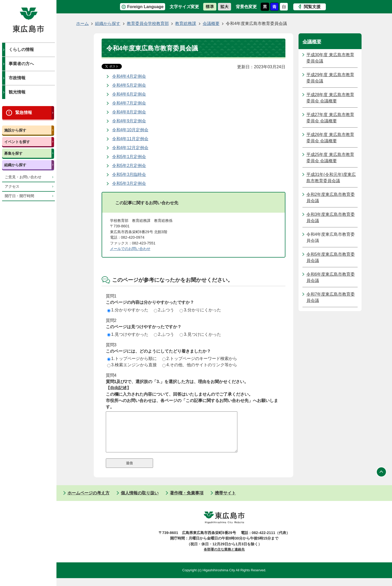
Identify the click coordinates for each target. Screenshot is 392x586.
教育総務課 (186, 23)
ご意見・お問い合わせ (23, 177)
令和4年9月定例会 (129, 121)
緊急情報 (24, 113)
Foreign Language (145, 7)
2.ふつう (164, 310)
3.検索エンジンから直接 (132, 365)
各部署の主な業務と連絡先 (224, 557)
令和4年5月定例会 (129, 85)
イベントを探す (17, 142)
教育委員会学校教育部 (148, 23)
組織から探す (15, 165)
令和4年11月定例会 (130, 139)
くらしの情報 (21, 49)
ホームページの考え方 (88, 501)
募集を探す (13, 153)
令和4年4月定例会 (129, 76)
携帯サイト (225, 501)
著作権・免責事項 (187, 501)
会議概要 (211, 23)
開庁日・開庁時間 (19, 196)
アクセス (12, 187)
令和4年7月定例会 (129, 103)
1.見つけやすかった (128, 334)
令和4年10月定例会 (130, 130)
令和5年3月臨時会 (129, 174)
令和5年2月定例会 (129, 166)
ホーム (82, 23)
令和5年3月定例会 (129, 183)
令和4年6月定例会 (129, 94)
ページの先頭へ (381, 480)
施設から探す (15, 130)
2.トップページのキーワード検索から (200, 359)
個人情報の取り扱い (140, 501)
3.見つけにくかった (200, 334)
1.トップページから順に (132, 359)
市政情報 (17, 78)
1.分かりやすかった (128, 310)
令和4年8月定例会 (129, 112)
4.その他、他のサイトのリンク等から (200, 365)
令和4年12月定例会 (130, 148)
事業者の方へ (21, 64)
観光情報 (17, 92)
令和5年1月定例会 (129, 157)
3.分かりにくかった (200, 310)
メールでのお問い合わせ (130, 249)
